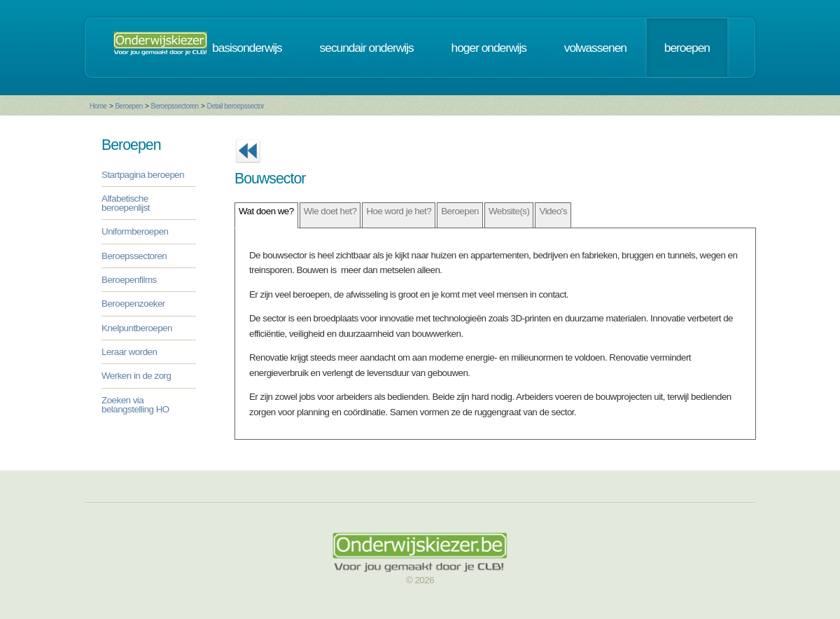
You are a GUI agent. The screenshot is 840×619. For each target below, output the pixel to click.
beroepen (687, 48)
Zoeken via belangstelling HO (135, 405)
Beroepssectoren (175, 106)
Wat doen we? (266, 211)
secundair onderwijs (367, 48)
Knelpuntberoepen (137, 328)
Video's (553, 211)
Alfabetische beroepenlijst (126, 203)
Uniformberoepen (135, 231)
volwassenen (595, 48)
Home (98, 106)
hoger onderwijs (489, 48)
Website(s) (509, 211)
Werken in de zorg (136, 376)
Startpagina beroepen (143, 175)
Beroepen (128, 106)
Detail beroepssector (235, 106)
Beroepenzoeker (133, 304)
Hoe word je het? (399, 211)
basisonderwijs (247, 48)
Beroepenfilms (129, 280)
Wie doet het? (330, 211)
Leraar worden (129, 352)
